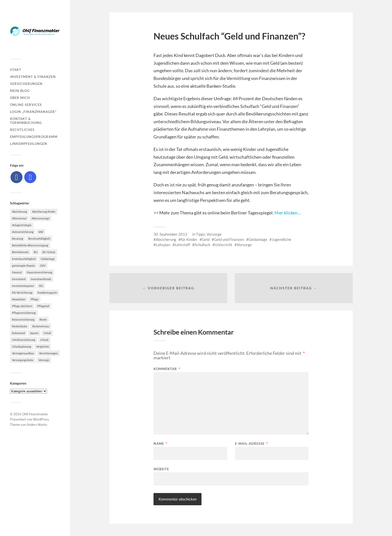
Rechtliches (22, 130)
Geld (206, 239)
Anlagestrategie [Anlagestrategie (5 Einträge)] (22, 225)
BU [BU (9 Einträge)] (36, 252)
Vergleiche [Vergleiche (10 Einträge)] (43, 346)
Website (161, 469)
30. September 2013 (170, 234)
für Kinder (189, 239)
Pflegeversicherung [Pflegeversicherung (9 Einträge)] (24, 313)
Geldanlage (258, 239)
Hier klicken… (288, 213)
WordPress (41, 419)
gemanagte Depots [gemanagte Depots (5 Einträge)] (23, 266)
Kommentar (167, 369)
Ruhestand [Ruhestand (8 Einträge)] (18, 333)
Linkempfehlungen (29, 144)
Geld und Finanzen (229, 239)
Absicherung (166, 239)
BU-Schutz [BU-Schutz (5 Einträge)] (49, 252)
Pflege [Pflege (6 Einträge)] (34, 299)
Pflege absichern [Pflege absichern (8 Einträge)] (22, 306)
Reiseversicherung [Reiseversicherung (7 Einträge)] (23, 319)
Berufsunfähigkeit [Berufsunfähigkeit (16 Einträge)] (39, 239)
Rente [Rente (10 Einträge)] (43, 319)
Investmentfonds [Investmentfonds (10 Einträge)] (41, 279)
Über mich (20, 98)
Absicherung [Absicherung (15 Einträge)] (19, 212)
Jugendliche (281, 239)
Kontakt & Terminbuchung (26, 121)
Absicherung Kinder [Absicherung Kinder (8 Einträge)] (44, 212)
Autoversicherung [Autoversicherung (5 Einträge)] (23, 232)
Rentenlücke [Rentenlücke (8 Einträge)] (20, 326)
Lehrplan (163, 245)
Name (160, 444)
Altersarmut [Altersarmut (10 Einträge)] (19, 218)
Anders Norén (37, 425)
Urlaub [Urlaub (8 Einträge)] (44, 340)
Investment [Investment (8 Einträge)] (19, 279)
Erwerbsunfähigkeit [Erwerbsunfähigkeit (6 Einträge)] (24, 259)
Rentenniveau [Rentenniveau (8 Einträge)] (41, 326)
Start (16, 70)
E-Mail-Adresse (251, 444)
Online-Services (26, 105)
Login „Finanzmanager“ (33, 112)
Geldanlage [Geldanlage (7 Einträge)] (48, 259)
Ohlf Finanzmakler (35, 414)
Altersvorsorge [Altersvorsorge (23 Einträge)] (40, 218)
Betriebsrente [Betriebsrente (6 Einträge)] (20, 252)
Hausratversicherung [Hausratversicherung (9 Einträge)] (39, 272)
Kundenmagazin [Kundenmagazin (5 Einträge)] (47, 292)
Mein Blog (20, 91)
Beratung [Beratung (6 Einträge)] (18, 239)
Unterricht (223, 245)
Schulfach (202, 245)
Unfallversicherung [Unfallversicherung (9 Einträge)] (24, 340)
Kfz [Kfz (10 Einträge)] (41, 286)
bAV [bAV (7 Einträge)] (41, 232)
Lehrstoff (182, 245)
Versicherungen (26, 84)
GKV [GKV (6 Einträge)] (43, 266)
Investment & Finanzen (33, 77)
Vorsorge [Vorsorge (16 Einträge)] (44, 360)
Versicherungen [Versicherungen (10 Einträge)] (48, 353)
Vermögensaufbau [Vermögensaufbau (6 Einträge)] (23, 353)
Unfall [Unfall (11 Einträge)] (47, 333)
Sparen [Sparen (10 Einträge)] (34, 333)
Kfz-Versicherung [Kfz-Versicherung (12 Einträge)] (22, 292)
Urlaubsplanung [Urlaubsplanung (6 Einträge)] (22, 346)
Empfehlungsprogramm (34, 137)
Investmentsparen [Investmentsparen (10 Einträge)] (23, 286)
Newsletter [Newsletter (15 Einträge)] (19, 299)
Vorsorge (214, 234)
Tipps (200, 234)
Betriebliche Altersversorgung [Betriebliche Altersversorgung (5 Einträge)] (30, 245)
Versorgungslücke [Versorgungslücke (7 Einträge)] (23, 360)
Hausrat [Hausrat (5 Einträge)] (17, 272)
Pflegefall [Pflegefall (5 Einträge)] (43, 306)
